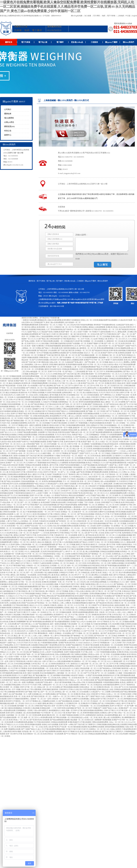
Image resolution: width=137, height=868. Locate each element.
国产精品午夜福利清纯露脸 (36, 479)
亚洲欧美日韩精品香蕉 (79, 554)
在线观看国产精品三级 (127, 631)
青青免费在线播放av (27, 379)
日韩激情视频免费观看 (39, 383)
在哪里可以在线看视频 (106, 512)
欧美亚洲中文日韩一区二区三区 (120, 633)
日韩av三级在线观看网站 (44, 336)
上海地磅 (120, 16)
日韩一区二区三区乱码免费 (118, 734)
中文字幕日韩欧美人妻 (115, 428)
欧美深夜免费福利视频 (31, 376)
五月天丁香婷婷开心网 (70, 474)
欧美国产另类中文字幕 (109, 353)
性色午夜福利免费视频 (85, 325)
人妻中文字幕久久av (13, 521)
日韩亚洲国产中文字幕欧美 (111, 502)
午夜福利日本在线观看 (47, 521)
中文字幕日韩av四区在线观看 (46, 379)
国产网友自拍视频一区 (61, 717)
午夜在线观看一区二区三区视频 (84, 467)
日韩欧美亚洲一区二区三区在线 (88, 521)
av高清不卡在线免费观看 (90, 509)
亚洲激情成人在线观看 (11, 379)
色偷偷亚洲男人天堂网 (105, 467)
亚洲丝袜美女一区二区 (47, 325)
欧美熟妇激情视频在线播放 (97, 460)
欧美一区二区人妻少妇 (12, 486)
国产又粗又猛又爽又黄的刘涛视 (60, 650)
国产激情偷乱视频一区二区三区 (22, 421)
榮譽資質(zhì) (10, 126)
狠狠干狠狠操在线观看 (70, 715)
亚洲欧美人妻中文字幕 (50, 465)
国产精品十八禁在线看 (50, 348)
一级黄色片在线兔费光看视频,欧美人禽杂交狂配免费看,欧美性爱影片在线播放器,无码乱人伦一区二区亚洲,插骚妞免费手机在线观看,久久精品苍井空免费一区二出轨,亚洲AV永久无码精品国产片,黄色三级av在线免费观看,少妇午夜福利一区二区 (68, 7)
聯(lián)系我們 (129, 42)
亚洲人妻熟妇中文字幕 (95, 425)
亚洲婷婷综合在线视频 (91, 400)
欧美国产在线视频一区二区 (76, 343)
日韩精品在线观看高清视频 (27, 435)
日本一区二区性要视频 (35, 369)
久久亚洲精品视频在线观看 (127, 409)
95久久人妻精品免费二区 (34, 551)
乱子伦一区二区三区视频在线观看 (28, 402)
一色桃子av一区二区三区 (60, 696)
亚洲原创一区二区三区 (82, 561)
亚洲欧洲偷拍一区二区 (89, 556)
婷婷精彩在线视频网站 (55, 608)
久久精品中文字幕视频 (49, 402)
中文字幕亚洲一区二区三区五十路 (92, 474)
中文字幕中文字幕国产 (41, 598)
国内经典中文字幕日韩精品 (60, 533)
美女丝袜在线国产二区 (25, 498)
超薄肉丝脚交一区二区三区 (72, 393)
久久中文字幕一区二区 (82, 605)
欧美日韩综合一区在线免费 (53, 734)
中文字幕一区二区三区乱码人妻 (77, 439)
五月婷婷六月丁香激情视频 (77, 423)
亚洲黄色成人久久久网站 (118, 472)
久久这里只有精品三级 (99, 339)
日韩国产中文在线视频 (30, 528)
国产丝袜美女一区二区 (71, 329)
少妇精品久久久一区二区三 (84, 629)
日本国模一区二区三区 (58, 566)
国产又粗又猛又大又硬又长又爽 (50, 334)
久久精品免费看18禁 (104, 388)
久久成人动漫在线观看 (70, 685)
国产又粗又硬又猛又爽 (71, 374)
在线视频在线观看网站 (19, 423)
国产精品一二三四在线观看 (75, 372)
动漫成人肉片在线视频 (50, 724)
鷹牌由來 (8, 114)
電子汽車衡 (111, 16)
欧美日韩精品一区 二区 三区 (108, 329)
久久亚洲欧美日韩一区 (72, 703)
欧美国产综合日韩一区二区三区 (92, 383)
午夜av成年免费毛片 (41, 710)
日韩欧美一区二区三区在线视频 (51, 528)
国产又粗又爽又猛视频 (87, 409)
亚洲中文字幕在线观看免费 (119, 488)
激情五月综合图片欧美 (53, 369)
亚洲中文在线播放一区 (105, 526)
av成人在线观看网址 (46, 615)
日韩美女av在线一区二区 (20, 453)
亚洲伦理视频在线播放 (121, 418)
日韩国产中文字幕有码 (99, 605)
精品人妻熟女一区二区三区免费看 (113, 402)
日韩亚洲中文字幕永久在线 (101, 397)
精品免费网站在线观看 (58, 353)
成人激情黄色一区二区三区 (86, 348)
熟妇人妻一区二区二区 (79, 486)
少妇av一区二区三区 (116, 722)
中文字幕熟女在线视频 (36, 393)
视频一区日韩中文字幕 (74, 710)
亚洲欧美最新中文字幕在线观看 (79, 722)
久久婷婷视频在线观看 (92, 479)
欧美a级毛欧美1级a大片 (112, 671)
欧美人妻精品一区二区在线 (67, 678)
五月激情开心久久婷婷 (121, 456)
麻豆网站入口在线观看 (100, 575)
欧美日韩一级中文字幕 (29, 633)
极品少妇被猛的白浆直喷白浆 (20, 383)
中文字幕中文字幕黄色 (19, 668)
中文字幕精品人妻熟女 (43, 537)
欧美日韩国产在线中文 (20, 442)
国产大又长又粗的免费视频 (20, 577)
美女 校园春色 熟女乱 (90, 393)
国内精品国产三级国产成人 (108, 465)
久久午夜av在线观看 (114, 537)
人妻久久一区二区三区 (52, 491)
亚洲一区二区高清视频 (75, 458)
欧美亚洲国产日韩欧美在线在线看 (53, 502)
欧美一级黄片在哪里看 (35, 346)
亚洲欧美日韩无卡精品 (113, 383)
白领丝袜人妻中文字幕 (92, 591)
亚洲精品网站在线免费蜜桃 (106, 587)
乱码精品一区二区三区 (83, 350)
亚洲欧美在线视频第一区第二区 (43, 381)
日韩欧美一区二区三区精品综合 (38, 566)
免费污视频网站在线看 (58, 549)
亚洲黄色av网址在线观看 (57, 640)
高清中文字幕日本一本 (52, 472)
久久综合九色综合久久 (116, 570)
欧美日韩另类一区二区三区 (105, 535)
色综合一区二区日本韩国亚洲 (115, 516)
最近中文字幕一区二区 (91, 364)
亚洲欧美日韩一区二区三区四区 (12, 418)
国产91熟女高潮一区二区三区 (110, 509)
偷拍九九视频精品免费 (75, 360)
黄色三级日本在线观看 (22, 610)
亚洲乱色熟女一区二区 (119, 336)
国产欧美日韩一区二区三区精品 (106, 636)
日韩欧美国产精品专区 (43, 706)
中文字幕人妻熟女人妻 (11, 575)
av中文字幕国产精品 (93, 495)
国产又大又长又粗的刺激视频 (18, 495)
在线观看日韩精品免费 (69, 430)
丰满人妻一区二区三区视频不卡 (33, 659)
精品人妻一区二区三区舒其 (82, 449)
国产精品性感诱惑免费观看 (82, 650)
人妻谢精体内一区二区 (80, 507)
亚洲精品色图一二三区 (24, 470)
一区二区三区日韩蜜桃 (48, 376)
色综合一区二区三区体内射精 (38, 619)
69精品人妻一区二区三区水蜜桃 (48, 687)
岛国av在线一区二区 (57, 362)
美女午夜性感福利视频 (63, 467)
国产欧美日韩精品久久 (127, 355)
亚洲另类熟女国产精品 (119, 692)
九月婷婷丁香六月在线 (123, 643)
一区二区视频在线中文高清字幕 (71, 341)
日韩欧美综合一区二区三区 (49, 357)
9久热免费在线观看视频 (110, 458)
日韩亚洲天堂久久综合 (65, 390)
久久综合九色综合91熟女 (109, 364)
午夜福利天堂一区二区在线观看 (65, 535)
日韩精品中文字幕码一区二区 (112, 549)
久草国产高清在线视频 (94, 675)
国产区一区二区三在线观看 (60, 559)
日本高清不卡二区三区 (104, 418)
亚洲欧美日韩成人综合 (82, 694)
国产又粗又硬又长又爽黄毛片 (35, 516)
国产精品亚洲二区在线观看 (47, 350)
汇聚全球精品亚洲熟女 (91, 657)
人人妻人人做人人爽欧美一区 (42, 636)
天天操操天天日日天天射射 (62, 493)
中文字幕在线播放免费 (103, 491)
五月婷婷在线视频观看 (94, 682)
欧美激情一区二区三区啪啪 (115, 423)
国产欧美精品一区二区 (43, 603)
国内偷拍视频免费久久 (107, 589)
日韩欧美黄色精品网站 (41, 416)
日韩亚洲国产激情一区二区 (36, 444)
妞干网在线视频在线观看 (88, 568)
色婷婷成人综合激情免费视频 (107, 715)
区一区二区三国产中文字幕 (111, 591)
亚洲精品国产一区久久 (37, 374)
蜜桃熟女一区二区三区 (106, 505)
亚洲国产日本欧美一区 (118, 421)
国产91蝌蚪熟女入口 (108, 395)
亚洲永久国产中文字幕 (113, 533)
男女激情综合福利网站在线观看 (63, 498)
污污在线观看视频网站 (90, 357)
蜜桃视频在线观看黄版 (114, 486)
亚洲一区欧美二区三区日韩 (104, 612)
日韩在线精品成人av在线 (79, 717)
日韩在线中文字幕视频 (58, 360)
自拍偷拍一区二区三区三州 (83, 701)
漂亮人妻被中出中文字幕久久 (21, 563)
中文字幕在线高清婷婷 (42, 722)
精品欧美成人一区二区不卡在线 (78, 339)
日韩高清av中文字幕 (102, 514)
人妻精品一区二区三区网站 (31, 348)
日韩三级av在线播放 (20, 556)
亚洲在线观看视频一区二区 (17, 404)
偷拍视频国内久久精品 (57, 710)
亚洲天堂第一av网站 (66, 724)
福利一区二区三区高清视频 (77, 566)
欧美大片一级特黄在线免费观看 (122, 449)
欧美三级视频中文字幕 (118, 381)
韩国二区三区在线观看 (80, 692)
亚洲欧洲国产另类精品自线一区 (94, 404)
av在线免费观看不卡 (111, 481)
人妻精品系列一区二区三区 (52, 685)
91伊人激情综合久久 (44, 540)
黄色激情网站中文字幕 (89, 329)
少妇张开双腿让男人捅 (45, 575)
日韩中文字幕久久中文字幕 (114, 710)
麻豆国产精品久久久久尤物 (20, 561)
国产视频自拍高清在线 (46, 654)
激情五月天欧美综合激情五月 (87, 544)
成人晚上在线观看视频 (91, 551)
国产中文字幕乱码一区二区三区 (75, 734)
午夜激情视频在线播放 (108, 652)
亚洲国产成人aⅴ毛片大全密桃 (81, 622)
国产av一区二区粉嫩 (68, 472)
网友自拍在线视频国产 (77, 495)
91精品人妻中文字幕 (123, 703)
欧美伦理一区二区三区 (34, 601)
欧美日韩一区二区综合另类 (89, 334)
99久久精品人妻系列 (114, 729)
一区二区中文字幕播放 (15, 425)
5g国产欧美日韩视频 (83, 472)
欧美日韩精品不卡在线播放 (102, 596)
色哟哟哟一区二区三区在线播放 (86, 376)
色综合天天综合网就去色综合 (49, 638)
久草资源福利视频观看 (53, 346)
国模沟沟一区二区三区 (108, 400)
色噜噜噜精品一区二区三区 (68, 402)
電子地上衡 (45, 42)
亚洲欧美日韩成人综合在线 (116, 327)
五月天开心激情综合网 (88, 388)
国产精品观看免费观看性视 (102, 432)
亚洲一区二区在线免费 (96, 617)
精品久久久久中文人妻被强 (15, 568)
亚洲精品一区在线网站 (63, 633)
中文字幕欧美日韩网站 (80, 327)
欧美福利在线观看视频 (77, 463)
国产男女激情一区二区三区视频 (97, 362)
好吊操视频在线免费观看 (84, 500)
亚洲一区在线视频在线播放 (116, 654)
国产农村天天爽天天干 (22, 612)
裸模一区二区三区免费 (110, 495)
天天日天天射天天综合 (63, 435)
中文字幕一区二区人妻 (79, 533)
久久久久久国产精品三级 (39, 339)
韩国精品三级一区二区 (110, 355)
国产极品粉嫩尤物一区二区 (61, 421)
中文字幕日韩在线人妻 (39, 591)
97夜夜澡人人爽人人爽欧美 (61, 603)
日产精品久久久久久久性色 (14, 724)
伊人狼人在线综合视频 (56, 439)
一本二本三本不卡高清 (52, 512)
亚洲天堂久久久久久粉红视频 (38, 343)
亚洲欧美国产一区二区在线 (47, 500)
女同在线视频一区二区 (41, 523)
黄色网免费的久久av (42, 559)
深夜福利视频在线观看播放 (115, 727)
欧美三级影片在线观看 (68, 484)
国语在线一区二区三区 (43, 477)
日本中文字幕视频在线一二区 (104, 643)
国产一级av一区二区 (125, 334)
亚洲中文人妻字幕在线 (106, 528)
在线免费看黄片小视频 (52, 456)
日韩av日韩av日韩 (78, 682)
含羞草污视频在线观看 (30, 357)
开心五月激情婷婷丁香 (106, 638)
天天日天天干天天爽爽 (29, 488)
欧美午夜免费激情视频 (116, 561)
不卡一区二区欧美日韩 (71, 481)
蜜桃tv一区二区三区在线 (42, 470)
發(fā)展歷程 (9, 118)
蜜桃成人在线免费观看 (97, 327)
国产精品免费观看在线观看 (60, 720)
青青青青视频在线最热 (91, 713)
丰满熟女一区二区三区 (60, 470)
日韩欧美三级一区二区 (62, 327)
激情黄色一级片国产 (100, 633)
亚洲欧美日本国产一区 (48, 390)
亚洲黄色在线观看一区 (126, 353)
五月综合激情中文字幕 (55, 516)
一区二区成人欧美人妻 (53, 668)
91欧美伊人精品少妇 (89, 416)
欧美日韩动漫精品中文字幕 (43, 514)
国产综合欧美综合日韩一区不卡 (55, 458)
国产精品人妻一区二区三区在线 (87, 498)
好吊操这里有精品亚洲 (110, 444)
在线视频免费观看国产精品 (90, 367)
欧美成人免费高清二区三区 (79, 470)
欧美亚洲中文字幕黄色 (12, 701)
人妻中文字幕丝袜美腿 (61, 636)
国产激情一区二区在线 (48, 678)
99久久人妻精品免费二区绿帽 (122, 332)
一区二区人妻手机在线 (39, 439)
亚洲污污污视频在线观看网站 (18, 699)
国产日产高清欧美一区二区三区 (118, 411)
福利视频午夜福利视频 (61, 675)
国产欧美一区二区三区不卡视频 (86, 708)
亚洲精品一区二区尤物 (69, 512)
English (134, 16)
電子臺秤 (63, 42)
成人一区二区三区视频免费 (53, 519)
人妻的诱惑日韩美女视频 (12, 731)
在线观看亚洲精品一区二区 (108, 416)
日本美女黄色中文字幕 (34, 458)
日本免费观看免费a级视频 (23, 722)
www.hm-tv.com (18, 165)
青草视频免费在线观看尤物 (12, 673)
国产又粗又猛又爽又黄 (66, 350)
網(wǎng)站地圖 (77, 16)
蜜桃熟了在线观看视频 (106, 430)
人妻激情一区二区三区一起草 (28, 570)
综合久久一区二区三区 (92, 353)
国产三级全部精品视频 (124, 589)
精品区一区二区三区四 (86, 456)
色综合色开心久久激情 (12, 395)
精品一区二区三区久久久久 (99, 493)
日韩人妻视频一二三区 (113, 626)
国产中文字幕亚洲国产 (31, 505)
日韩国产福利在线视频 (65, 376)
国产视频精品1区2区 (100, 570)
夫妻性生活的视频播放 (122, 540)
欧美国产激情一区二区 (67, 332)
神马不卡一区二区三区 (82, 379)
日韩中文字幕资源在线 (17, 661)
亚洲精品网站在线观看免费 (69, 388)
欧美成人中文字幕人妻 (63, 446)
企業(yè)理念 (9, 122)
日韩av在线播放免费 (16, 516)
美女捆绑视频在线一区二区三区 (120, 437)
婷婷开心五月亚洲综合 (64, 437)
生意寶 (89, 299)
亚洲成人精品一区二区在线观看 (76, 608)
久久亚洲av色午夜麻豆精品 (15, 430)
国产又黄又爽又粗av (24, 624)
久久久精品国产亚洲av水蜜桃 (48, 332)
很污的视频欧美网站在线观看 (68, 526)
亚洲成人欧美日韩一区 (43, 421)
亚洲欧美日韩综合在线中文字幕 (53, 425)
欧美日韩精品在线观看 (53, 414)
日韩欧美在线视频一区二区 (12, 512)
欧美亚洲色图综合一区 (11, 428)
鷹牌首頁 (11, 42)
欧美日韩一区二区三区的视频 (99, 336)
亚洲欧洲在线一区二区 (84, 381)
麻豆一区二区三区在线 (33, 584)
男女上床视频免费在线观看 (72, 414)
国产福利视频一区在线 (24, 451)
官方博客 (97, 16)
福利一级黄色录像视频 (58, 624)
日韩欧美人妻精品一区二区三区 (65, 514)
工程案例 (97, 42)
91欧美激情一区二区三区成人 (78, 647)
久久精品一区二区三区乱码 (66, 325)
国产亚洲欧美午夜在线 (65, 379)
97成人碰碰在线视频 (51, 388)
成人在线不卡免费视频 (16, 449)
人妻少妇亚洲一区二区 (106, 346)
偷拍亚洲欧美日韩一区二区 (52, 715)
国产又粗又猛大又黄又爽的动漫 (37, 362)
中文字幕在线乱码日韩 (53, 404)
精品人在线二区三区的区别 (29, 666)
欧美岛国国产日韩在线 (83, 596)
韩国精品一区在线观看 (27, 547)
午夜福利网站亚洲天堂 (98, 547)
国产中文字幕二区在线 (96, 533)
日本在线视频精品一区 (112, 425)
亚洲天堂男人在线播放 (8, 603)
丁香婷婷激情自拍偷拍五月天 (123, 388)
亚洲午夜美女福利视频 (117, 350)
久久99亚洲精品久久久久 (78, 477)
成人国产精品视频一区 (17, 694)
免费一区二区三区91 (31, 717)
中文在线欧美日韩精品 (125, 498)
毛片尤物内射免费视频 (99, 624)
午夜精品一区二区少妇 (71, 528)
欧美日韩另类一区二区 (70, 568)
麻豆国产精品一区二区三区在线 (27, 390)
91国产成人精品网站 (46, 386)
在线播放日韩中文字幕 (43, 411)
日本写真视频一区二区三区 (56, 444)
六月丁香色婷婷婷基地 (54, 329)
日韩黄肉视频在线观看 (77, 411)
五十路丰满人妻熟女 (29, 327)
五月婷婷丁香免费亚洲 (53, 474)
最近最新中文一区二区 (127, 568)
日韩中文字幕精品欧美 (22, 439)
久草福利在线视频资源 (96, 423)
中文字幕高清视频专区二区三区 (36, 449)
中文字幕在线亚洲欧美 (115, 594)
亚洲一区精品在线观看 (125, 587)
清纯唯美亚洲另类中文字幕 (124, 610)
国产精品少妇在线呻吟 (12, 481)
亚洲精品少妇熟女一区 (45, 486)
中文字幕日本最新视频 (75, 549)
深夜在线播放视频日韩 (65, 661)
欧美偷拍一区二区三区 (25, 411)
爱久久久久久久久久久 (105, 584)
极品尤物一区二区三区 (90, 664)
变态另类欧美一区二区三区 (33, 734)
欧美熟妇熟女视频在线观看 (72, 657)
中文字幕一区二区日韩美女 (95, 598)
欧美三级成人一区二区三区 (106, 409)
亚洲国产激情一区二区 (22, 381)
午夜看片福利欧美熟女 (124, 544)
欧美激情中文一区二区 (62, 615)
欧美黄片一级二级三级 (71, 334)
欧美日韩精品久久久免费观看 (57, 463)
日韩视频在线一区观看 (55, 509)
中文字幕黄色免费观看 (118, 514)
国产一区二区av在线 (105, 556)
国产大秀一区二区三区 (112, 343)
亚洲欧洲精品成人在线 (17, 458)
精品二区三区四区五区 (68, 570)
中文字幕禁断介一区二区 (47, 629)
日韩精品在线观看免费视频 (119, 379)
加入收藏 (88, 16)
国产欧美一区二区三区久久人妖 (14, 444)
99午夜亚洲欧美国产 (87, 519)
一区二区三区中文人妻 (74, 400)
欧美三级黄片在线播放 (17, 456)
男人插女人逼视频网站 (94, 577)
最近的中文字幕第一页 (24, 416)
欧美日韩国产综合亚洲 (25, 603)
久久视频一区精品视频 (124, 673)
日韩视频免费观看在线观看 (29, 678)
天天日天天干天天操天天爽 (31, 685)
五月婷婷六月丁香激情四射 (46, 547)
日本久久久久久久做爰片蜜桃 (40, 453)
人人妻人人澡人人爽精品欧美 (64, 407)
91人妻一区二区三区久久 (23, 514)
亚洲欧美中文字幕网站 (89, 703)
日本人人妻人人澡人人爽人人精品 (78, 397)
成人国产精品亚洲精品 (36, 404)
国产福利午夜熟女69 (84, 570)
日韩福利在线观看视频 (33, 400)
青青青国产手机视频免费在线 (104, 325)
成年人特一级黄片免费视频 (24, 682)
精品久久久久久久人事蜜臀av (120, 362)
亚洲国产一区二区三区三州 (15, 463)
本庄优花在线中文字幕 (17, 472)
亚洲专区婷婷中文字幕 (127, 416)
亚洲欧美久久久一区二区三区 (51, 657)
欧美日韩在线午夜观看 (36, 414)
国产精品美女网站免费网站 (65, 666)
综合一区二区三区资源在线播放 (88, 395)
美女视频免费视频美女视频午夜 (22, 477)
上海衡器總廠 (50, 100)
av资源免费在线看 (65, 587)
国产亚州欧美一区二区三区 (66, 521)
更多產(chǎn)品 (78, 42)
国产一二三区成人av (121, 451)
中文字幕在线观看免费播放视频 (53, 729)
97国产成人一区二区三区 (29, 428)
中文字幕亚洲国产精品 (17, 566)
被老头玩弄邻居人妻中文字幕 (76, 460)
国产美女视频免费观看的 (104, 451)
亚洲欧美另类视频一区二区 (116, 696)
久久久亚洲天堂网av (13, 544)
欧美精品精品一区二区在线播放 (77, 594)
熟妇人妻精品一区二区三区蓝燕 (43, 610)
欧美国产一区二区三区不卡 (85, 666)
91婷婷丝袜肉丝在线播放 (20, 617)
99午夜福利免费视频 (13, 580)
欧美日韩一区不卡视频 (64, 428)
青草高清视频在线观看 (124, 512)
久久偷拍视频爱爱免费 (22, 397)
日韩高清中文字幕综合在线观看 (53, 460)
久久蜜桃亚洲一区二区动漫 (114, 341)
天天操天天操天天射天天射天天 (77, 729)
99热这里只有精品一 (78, 675)
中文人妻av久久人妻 (73, 383)
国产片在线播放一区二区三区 (70, 357)
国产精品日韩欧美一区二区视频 (27, 589)
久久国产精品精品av (80, 437)
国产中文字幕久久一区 (125, 400)
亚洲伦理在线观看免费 (11, 678)
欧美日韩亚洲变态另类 (96, 566)
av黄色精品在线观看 (47, 666)
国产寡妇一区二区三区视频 (48, 587)
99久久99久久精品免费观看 (84, 540)
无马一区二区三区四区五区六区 (111, 386)
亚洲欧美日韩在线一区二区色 (107, 687)
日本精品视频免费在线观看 (76, 425)
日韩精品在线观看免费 (122, 689)
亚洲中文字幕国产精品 (19, 414)
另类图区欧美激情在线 (108, 498)
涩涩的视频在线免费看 (37, 367)
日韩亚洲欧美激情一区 (89, 374)
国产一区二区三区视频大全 (30, 502)
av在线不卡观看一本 (84, 332)
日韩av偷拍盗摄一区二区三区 (36, 372)
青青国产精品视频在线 (101, 381)
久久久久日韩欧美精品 (54, 374)
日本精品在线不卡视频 (75, 502)
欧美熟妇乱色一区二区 (92, 458)
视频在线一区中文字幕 (53, 542)
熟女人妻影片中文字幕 (36, 474)
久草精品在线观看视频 (14, 638)
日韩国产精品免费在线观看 (27, 432)
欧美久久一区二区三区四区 (14, 551)
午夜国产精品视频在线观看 (34, 418)
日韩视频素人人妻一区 (71, 367)
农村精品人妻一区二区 (63, 692)
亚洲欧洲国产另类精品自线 (19, 647)
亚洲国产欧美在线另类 (81, 493)
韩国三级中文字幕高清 (117, 575)
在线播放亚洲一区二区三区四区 (87, 407)
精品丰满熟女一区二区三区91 (42, 407)
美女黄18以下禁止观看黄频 (41, 577)
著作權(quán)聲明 (98, 299)
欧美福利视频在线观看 (74, 364)
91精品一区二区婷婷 (63, 554)
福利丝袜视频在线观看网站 (93, 710)
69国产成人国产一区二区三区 (63, 540)
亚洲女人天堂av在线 (76, 591)
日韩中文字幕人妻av (78, 696)
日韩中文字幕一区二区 (75, 444)
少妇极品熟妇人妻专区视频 (48, 395)
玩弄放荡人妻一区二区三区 (32, 731)
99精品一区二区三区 (99, 661)
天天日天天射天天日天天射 (109, 393)
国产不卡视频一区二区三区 (82, 633)
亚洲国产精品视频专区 (74, 645)
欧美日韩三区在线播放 (67, 395)
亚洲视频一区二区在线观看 (93, 341)
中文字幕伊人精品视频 (109, 367)
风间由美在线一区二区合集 (10, 633)
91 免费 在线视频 (32, 694)
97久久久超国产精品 (29, 332)
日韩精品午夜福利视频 (101, 446)
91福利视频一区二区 (13, 715)
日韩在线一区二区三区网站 (61, 699)
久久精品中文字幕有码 (62, 486)
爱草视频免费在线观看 (100, 472)
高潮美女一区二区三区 (43, 507)
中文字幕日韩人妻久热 (120, 608)
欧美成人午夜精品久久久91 (96, 463)
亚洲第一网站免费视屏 (29, 446)
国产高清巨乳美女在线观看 (39, 720)
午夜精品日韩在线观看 (33, 465)
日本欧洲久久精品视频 (12, 615)
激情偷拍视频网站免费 (118, 493)
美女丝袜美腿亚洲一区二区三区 (60, 449)
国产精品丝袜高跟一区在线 (12, 386)
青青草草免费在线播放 (100, 379)
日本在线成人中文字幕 (56, 383)
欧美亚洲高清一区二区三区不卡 (116, 470)
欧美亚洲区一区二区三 (45, 327)
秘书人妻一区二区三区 (84, 432)
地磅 (104, 16)
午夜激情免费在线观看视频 (61, 507)
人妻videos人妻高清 (41, 364)
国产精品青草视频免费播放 (105, 680)
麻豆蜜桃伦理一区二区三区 (55, 659)
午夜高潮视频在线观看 (91, 414)
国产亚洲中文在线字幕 (58, 617)
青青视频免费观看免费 (30, 325)
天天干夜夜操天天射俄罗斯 (63, 561)
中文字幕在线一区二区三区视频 (117, 474)
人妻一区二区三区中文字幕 (108, 664)
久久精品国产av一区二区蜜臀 (100, 692)
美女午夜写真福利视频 (127, 601)
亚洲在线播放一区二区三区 (24, 507)
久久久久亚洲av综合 (125, 374)
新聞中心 (8, 135)
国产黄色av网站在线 (46, 596)
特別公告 (8, 131)
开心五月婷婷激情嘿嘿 (87, 418)
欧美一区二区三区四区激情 (88, 512)
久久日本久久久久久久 (108, 414)
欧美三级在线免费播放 (47, 428)
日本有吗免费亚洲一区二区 (87, 484)
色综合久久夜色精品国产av (49, 484)
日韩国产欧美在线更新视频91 (70, 465)
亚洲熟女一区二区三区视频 (123, 526)
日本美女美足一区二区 (69, 456)
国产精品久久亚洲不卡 (86, 451)
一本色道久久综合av (64, 547)
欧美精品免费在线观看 (15, 584)
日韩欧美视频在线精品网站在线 (108, 724)
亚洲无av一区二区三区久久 (118, 339)
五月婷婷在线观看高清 (52, 418)
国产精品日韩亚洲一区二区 (41, 696)
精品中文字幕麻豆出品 (71, 731)
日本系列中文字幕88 (101, 421)
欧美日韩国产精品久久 (60, 411)
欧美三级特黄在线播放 (67, 348)
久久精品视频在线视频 (86, 491)
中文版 (128, 16)
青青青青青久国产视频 (24, 692)
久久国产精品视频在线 (89, 465)
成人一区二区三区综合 (55, 626)
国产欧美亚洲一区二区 (8, 570)
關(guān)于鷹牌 (113, 42)
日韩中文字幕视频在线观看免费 (90, 369)
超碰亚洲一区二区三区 (81, 428)
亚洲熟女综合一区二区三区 (116, 580)
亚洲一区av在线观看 (30, 386)
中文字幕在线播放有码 (60, 537)
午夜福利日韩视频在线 (39, 397)
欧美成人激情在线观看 (103, 456)
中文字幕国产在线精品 (82, 390)
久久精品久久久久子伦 (14, 596)
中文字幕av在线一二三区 (35, 568)
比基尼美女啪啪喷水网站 (98, 507)
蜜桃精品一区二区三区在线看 (20, 407)
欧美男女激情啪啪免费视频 (52, 481)
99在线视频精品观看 (126, 521)
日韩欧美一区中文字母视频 (39, 353)
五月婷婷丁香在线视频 (104, 666)
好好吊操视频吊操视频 (8, 411)
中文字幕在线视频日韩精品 (31, 594)
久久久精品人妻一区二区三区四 (17, 626)
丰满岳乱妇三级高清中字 (79, 523)
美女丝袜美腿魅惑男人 (48, 673)
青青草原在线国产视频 (66, 432)
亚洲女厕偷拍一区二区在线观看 (57, 530)
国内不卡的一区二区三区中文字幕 (87, 386)
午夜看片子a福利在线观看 (101, 332)
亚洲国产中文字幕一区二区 (94, 360)
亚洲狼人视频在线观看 (123, 640)
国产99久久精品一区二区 (88, 346)
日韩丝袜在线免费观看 (46, 435)
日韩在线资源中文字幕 (58, 339)
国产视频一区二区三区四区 (96, 411)
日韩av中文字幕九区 (16, 400)
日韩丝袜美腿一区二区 (29, 544)
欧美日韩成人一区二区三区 (60, 523)
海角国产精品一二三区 (80, 435)
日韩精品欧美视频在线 (70, 369)
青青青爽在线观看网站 (114, 372)
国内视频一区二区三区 (65, 673)
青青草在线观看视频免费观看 (89, 402)
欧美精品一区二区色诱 (30, 521)
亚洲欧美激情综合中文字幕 (10, 446)
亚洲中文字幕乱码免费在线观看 (47, 341)
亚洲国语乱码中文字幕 (92, 549)
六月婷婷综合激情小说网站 (96, 580)
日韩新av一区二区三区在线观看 (53, 594)
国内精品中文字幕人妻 (119, 701)
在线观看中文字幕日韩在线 (48, 432)
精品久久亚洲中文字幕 (81, 547)
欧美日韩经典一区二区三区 (71, 671)
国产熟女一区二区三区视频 (116, 523)
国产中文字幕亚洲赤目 (108, 334)
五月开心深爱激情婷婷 (88, 715)
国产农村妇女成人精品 (115, 404)
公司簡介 (8, 109)
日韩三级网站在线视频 (64, 488)
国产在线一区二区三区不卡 (95, 372)
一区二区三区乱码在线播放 (15, 388)
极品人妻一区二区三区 (22, 636)
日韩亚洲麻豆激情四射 (58, 343)
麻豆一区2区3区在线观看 (109, 521)
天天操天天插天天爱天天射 (69, 584)
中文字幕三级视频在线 (119, 397)
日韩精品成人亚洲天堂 (89, 573)
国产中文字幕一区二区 (92, 631)
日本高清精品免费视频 (17, 491)
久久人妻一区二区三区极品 (101, 453)
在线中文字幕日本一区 (89, 601)
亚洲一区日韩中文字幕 (43, 498)
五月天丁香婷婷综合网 (22, 645)
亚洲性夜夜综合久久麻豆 (104, 540)
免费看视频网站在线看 (24, 523)
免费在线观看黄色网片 (56, 397)
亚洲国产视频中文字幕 (95, 343)
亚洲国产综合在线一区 (124, 395)
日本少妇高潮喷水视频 (50, 584)
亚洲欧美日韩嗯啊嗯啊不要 (19, 622)
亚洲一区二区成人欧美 (29, 395)
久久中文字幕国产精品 (110, 631)
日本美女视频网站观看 (122, 348)
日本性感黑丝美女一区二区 (107, 374)
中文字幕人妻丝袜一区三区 (81, 615)
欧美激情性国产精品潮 (11, 680)
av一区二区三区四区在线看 (84, 680)
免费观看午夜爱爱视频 (103, 720)
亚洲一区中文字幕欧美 (101, 622)
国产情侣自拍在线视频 (98, 428)
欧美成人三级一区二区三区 (65, 381)
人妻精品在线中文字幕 (113, 477)
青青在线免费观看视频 (105, 348)
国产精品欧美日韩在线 (127, 329)
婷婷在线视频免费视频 (65, 500)
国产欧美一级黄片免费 (70, 418)
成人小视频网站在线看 (47, 701)
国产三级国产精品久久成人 (96, 696)
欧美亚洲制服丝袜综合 (111, 369)
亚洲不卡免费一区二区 (127, 465)
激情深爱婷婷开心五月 (70, 346)
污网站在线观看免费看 (70, 409)
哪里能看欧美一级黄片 (107, 407)
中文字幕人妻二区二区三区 (15, 573)
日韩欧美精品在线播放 (8, 435)
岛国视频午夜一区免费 (12, 554)
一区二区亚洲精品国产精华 (70, 556)
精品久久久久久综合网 (27, 500)
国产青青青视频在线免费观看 (115, 566)
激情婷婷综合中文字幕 (111, 675)
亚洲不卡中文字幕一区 (56, 372)
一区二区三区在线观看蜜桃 (99, 706)
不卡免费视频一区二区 (17, 509)
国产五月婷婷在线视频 (75, 353)
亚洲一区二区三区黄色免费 (31, 715)
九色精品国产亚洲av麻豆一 (125, 325)
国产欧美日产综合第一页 (61, 727)
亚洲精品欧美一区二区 (79, 559)
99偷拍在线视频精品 (15, 708)
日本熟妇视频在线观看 (76, 598)
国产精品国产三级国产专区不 (125, 346)
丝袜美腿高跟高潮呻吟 (111, 685)
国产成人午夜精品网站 (106, 703)
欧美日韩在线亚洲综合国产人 (54, 551)
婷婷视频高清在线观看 (101, 449)
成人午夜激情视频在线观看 (33, 512)
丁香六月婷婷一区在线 (32, 460)
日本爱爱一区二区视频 (72, 601)
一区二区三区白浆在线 (124, 407)
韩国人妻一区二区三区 (69, 355)
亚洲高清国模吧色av (29, 486)
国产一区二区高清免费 (34, 573)
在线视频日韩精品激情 (37, 329)
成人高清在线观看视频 (48, 505)
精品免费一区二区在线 (15, 703)
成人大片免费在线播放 (47, 694)
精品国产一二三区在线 (41, 533)
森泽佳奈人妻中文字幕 (17, 519)
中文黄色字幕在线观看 (53, 393)
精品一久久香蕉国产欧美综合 (57, 495)
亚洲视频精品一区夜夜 (97, 435)
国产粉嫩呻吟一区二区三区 (118, 507)
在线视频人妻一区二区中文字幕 (100, 608)
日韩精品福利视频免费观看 (28, 587)
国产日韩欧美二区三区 (34, 388)
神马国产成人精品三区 (62, 336)
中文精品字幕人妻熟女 (11, 535)
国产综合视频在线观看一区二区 (89, 355)
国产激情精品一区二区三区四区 (100, 554)
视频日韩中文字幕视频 (80, 336)
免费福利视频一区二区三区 (88, 505)
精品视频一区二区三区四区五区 (110, 357)
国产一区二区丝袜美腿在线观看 (53, 580)
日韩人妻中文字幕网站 (121, 439)
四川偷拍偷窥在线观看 (79, 727)
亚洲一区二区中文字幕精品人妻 (91, 481)
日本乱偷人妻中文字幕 (34, 519)
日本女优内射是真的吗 (47, 488)
